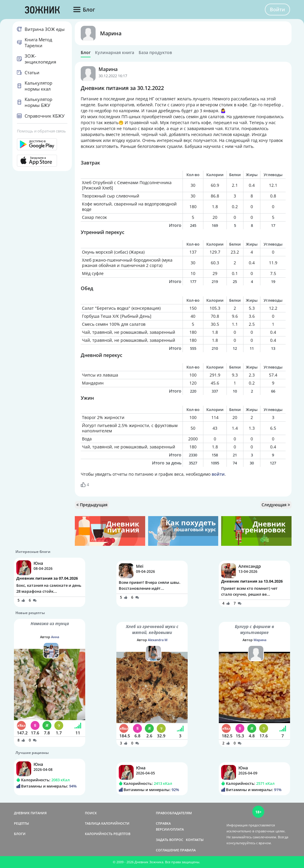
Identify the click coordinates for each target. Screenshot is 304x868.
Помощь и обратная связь (41, 131)
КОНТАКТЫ (195, 840)
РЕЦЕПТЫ (22, 823)
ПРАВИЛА (188, 850)
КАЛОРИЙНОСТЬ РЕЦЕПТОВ (108, 834)
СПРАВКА (163, 823)
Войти (277, 10)
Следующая (276, 505)
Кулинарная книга (115, 53)
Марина (111, 33)
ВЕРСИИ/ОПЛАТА (170, 829)
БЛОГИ (20, 834)
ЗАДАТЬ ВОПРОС (170, 840)
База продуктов (155, 53)
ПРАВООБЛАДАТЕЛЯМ (174, 813)
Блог (86, 53)
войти (218, 474)
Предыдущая (92, 505)
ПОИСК (91, 813)
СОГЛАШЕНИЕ (167, 850)
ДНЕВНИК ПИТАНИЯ (30, 813)
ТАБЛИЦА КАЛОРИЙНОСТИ (107, 823)
